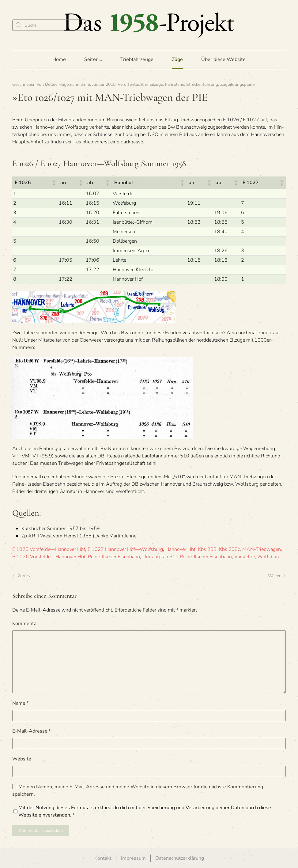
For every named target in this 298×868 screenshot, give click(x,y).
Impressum (133, 858)
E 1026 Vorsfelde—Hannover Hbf (49, 549)
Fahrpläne (175, 84)
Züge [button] (177, 59)
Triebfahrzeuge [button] (137, 59)
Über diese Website (223, 59)
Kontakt (103, 858)
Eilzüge (156, 84)
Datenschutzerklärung (180, 858)
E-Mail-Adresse (32, 731)
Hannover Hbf (180, 549)
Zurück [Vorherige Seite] (22, 576)
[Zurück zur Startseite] (149, 25)
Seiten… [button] (93, 59)
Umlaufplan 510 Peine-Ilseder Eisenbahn (187, 557)
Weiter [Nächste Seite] (277, 576)
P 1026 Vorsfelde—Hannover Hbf (49, 557)
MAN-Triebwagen (262, 549)
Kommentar (25, 624)
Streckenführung (202, 84)
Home (59, 59)
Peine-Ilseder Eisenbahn (114, 557)
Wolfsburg (269, 557)
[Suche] (49, 25)
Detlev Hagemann (62, 84)
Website (22, 759)
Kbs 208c (229, 549)
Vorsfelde (245, 557)
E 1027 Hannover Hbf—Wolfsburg (125, 549)
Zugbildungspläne (237, 84)
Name (21, 703)
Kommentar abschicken (41, 830)
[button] (54, 183)
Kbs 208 (207, 549)
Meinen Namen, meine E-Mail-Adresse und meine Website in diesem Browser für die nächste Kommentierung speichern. (138, 790)
